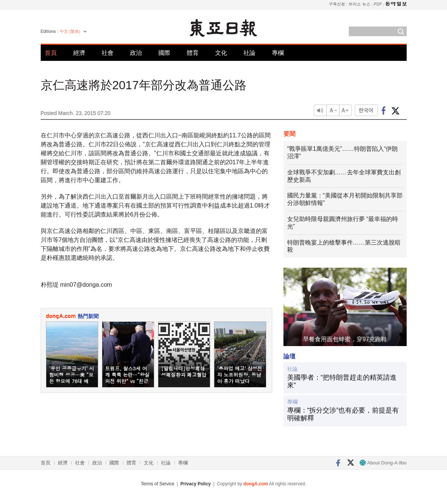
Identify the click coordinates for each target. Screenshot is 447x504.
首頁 (51, 53)
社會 (108, 53)
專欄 (278, 53)
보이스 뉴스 (359, 4)
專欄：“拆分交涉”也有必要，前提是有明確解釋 (343, 414)
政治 (136, 53)
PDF (378, 4)
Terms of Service (157, 484)
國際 (164, 53)
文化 (221, 53)
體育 (193, 53)
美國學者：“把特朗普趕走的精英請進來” (342, 382)
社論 (249, 53)
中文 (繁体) (70, 31)
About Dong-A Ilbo (383, 463)
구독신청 (337, 4)
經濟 (79, 53)
